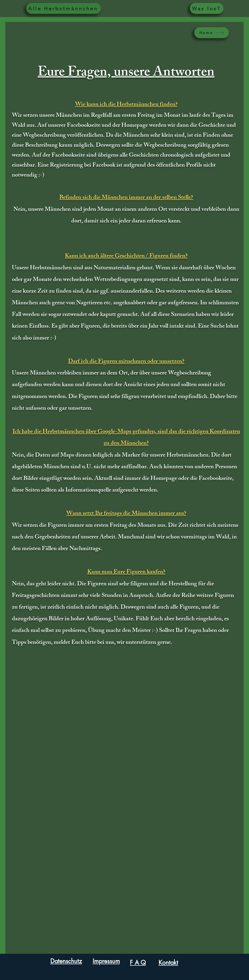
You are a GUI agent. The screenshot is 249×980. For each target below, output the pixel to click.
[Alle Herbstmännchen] (64, 8)
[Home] (212, 33)
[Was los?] (207, 8)
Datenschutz (66, 961)
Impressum (106, 961)
